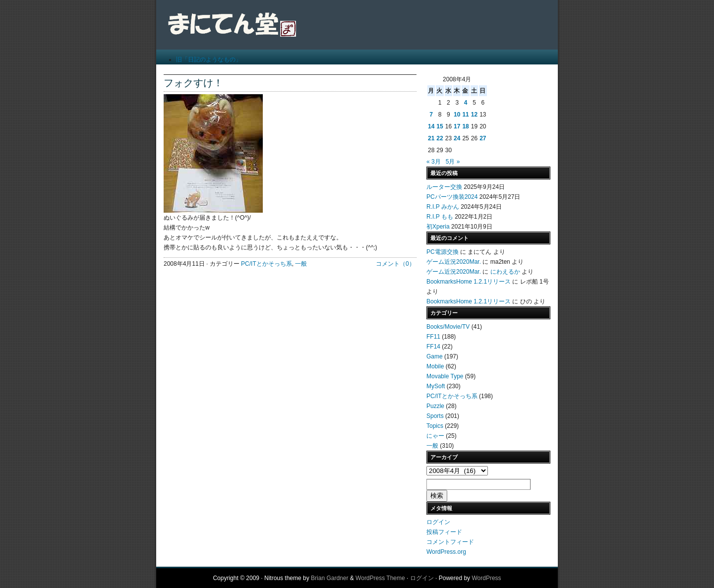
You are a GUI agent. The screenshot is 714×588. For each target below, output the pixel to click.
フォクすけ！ (193, 83)
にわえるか (505, 272)
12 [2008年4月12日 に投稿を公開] (474, 115)
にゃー (435, 436)
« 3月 (434, 162)
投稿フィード (444, 532)
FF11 (433, 337)
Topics (435, 426)
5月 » (453, 162)
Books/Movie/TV (448, 327)
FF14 (433, 347)
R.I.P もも (440, 217)
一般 (301, 264)
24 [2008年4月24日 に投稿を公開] (457, 138)
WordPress (486, 578)
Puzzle (435, 406)
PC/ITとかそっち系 (267, 264)
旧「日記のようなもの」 (209, 59)
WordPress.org (446, 552)
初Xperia (438, 227)
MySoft (436, 386)
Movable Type (445, 376)
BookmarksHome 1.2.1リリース (469, 282)
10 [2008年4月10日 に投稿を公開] (457, 115)
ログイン (438, 522)
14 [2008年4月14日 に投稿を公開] (431, 126)
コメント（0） (395, 264)
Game (435, 356)
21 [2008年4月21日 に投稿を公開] (431, 138)
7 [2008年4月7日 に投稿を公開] (431, 115)
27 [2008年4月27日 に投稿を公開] (483, 138)
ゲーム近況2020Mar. (454, 262)
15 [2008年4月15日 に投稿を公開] (440, 126)
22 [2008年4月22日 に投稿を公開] (440, 138)
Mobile (435, 366)
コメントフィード (450, 542)
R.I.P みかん (443, 207)
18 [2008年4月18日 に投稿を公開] (465, 126)
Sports (435, 416)
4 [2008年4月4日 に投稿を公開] (466, 103)
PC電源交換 (443, 252)
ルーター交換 (444, 187)
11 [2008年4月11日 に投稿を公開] (465, 115)
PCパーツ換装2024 (452, 197)
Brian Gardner (329, 578)
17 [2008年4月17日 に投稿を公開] (457, 126)
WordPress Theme (380, 578)
